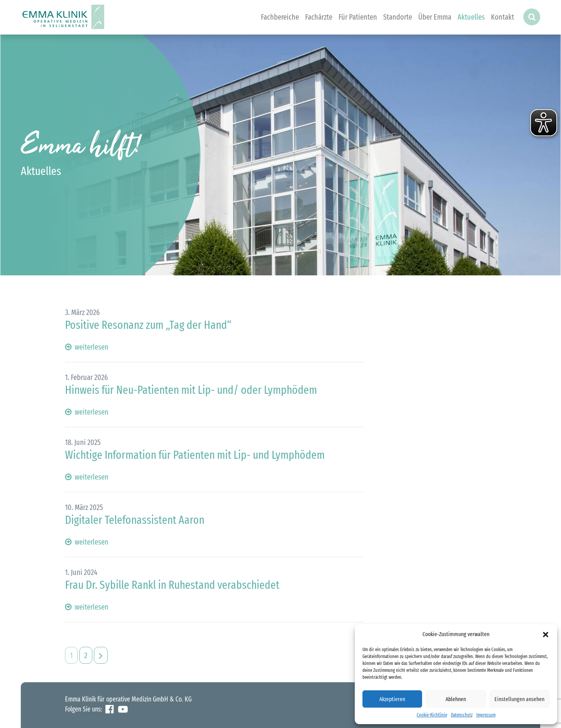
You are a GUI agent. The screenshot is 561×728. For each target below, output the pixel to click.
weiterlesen (87, 347)
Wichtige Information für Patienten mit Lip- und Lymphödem (195, 455)
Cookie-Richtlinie (432, 715)
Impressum (486, 715)
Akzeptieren (392, 699)
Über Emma (435, 17)
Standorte (398, 17)
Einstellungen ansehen (519, 699)
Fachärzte (319, 17)
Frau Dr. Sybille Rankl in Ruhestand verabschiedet (172, 585)
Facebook (109, 709)
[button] (546, 634)
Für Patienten (358, 17)
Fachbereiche (280, 17)
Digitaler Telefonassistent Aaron (135, 520)
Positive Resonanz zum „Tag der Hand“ (148, 325)
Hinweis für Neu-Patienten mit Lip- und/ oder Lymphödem (191, 390)
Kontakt (503, 17)
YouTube (123, 709)
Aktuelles (471, 17)
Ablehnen (456, 699)
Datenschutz (462, 715)
